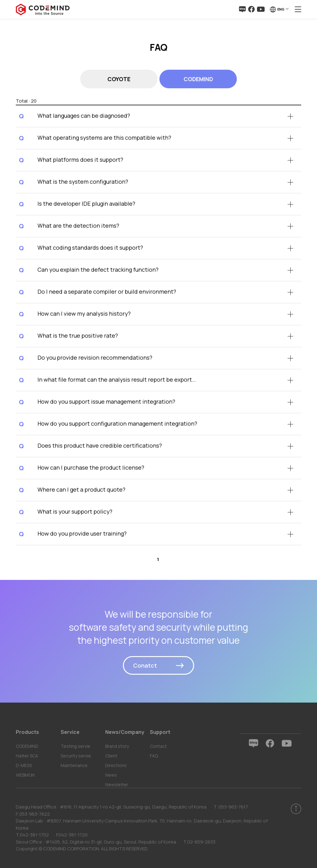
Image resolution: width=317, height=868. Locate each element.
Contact (158, 746)
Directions (116, 765)
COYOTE (119, 79)
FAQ (154, 756)
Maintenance (74, 765)
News (111, 775)
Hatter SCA (27, 756)
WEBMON (25, 775)
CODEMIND (198, 79)
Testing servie (76, 746)
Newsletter (117, 785)
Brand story (117, 746)
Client (111, 756)
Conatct (145, 665)
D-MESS (24, 765)
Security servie (76, 756)
